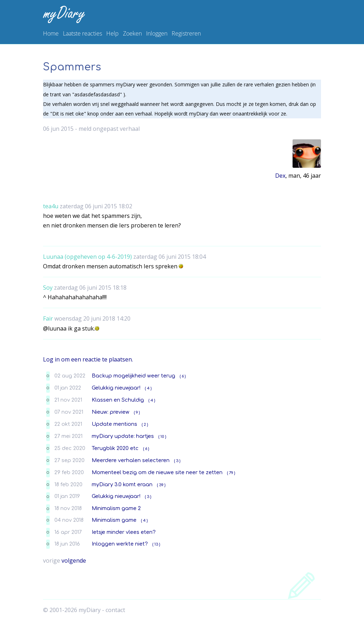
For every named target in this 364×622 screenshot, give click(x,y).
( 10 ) (162, 437)
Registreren (186, 33)
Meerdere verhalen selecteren (131, 460)
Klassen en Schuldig (118, 400)
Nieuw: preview (111, 412)
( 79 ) (231, 473)
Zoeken (132, 33)
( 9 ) (137, 412)
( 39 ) (161, 485)
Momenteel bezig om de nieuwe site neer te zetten (157, 472)
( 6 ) (183, 376)
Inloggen (157, 33)
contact (115, 610)
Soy (48, 288)
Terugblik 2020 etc (115, 448)
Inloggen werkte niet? (120, 544)
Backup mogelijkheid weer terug (133, 376)
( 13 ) (156, 544)
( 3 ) (177, 461)
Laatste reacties (82, 33)
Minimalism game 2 (116, 508)
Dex (280, 176)
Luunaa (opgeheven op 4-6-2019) (87, 257)
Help (113, 33)
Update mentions (114, 424)
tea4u (51, 206)
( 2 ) (145, 425)
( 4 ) (148, 388)
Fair (48, 318)
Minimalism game (114, 520)
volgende (74, 561)
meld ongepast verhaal (109, 129)
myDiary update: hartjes (123, 436)
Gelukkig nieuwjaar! (116, 388)
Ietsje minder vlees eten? (124, 532)
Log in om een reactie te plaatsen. (88, 359)
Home (51, 33)
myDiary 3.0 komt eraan (122, 484)
